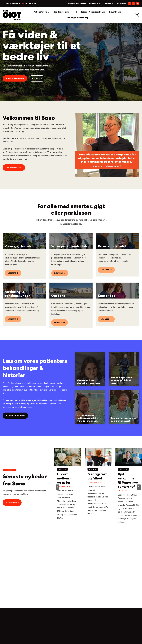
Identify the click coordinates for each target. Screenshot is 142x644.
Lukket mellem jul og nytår (66, 492)
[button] (137, 15)
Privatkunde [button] (115, 12)
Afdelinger (94, 3)
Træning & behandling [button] (77, 18)
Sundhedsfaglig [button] (62, 12)
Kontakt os (121, 3)
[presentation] (68, 470)
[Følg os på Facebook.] (129, 3)
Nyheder (62, 482)
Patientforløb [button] (40, 12)
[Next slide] (139, 504)
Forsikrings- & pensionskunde (91, 12)
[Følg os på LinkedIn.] (138, 3)
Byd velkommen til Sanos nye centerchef (128, 497)
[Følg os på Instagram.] (134, 3)
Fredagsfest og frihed (97, 490)
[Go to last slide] (57, 504)
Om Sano (108, 3)
